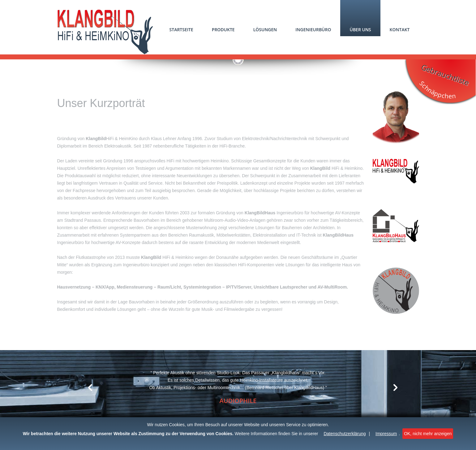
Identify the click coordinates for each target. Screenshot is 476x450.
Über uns (360, 30)
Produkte (223, 30)
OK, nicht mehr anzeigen (428, 434)
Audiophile (238, 401)
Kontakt (400, 30)
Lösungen (265, 30)
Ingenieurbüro (313, 30)
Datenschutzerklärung (345, 434)
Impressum (386, 434)
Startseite (181, 30)
